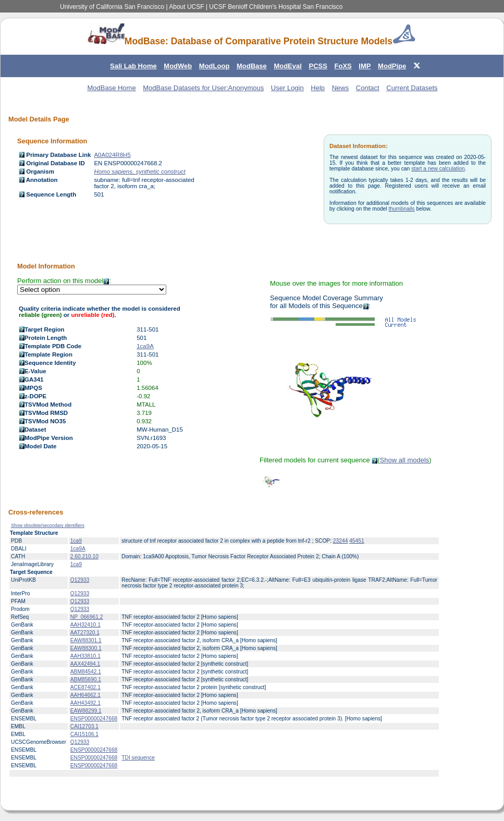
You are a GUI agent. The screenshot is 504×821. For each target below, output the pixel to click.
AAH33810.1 (85, 656)
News (341, 88)
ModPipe (392, 66)
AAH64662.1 (85, 695)
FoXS (343, 66)
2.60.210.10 (84, 556)
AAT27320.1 (85, 633)
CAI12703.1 (84, 726)
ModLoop (214, 66)
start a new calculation (438, 169)
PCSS (318, 66)
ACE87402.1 (85, 687)
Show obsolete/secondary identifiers (48, 525)
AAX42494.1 (85, 664)
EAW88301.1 (86, 640)
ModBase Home (111, 88)
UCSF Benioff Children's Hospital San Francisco (276, 7)
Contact (368, 88)
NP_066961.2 (87, 617)
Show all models (405, 460)
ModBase (252, 66)
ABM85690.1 (86, 679)
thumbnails (401, 209)
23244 (340, 541)
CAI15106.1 (84, 734)
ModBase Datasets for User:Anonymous (203, 88)
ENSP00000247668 (94, 719)
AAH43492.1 (85, 703)
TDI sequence (138, 758)
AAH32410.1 (85, 625)
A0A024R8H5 (112, 155)
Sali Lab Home (133, 66)
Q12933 (80, 580)
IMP (365, 66)
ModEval (287, 66)
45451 (357, 541)
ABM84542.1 (86, 672)
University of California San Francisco (112, 7)
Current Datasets (412, 88)
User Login (287, 88)
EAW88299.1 (86, 711)
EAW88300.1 (86, 648)
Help (318, 88)
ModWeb (178, 66)
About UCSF (186, 7)
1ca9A (145, 346)
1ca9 (76, 541)
